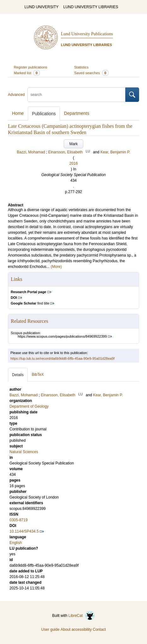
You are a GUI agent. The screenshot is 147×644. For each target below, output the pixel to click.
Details (18, 375)
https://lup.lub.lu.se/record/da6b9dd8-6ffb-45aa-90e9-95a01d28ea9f (62, 358)
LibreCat (82, 616)
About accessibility (76, 629)
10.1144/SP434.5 (24, 531)
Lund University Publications (87, 34)
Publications (44, 114)
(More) (56, 267)
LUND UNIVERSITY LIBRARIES (91, 7)
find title (30, 303)
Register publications (31, 67)
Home (18, 113)
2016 (74, 163)
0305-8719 (18, 520)
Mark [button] (74, 144)
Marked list (27, 73)
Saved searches (91, 73)
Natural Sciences (24, 452)
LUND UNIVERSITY (41, 7)
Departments (77, 113)
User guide (50, 629)
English (16, 543)
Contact (99, 629)
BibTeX (38, 375)
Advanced (16, 95)
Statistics (81, 67)
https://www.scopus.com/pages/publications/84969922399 (62, 336)
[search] (76, 95)
